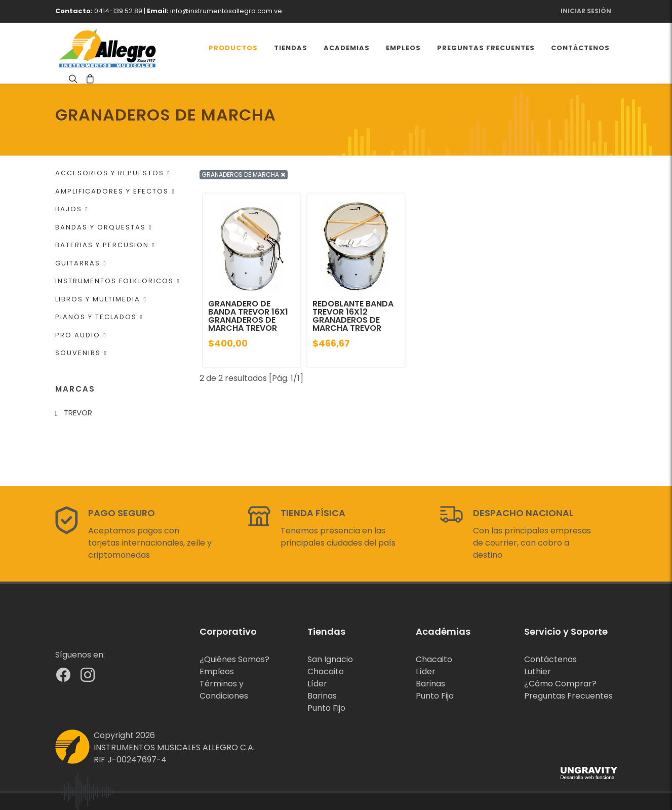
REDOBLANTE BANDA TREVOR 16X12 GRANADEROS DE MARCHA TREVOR (353, 316)
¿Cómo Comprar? (560, 684)
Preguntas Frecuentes (568, 696)
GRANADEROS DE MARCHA (243, 175)
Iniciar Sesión (586, 11)
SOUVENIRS (81, 353)
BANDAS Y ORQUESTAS (104, 227)
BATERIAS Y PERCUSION (105, 245)
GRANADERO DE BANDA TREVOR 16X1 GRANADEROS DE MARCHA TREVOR (248, 316)
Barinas (322, 696)
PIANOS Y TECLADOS (99, 317)
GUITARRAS (81, 263)
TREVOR (78, 413)
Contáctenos (550, 659)
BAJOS (72, 209)
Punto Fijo (326, 708)
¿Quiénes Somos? (234, 659)
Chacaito (326, 671)
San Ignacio (330, 659)
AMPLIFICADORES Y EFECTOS (115, 191)
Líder (317, 684)
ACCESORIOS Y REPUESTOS (113, 173)
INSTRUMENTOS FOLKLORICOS (118, 281)
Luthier (538, 671)
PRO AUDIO (81, 335)
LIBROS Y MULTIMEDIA (101, 299)
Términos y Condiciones (224, 690)
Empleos (217, 671)
